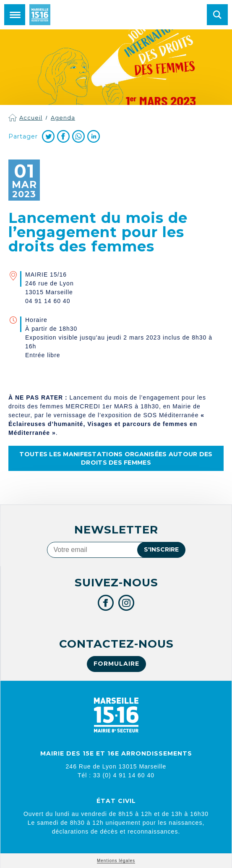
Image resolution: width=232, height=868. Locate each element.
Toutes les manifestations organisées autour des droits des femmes (116, 458)
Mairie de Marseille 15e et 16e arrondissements (40, 15)
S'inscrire (161, 549)
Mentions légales (116, 861)
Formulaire (116, 664)
